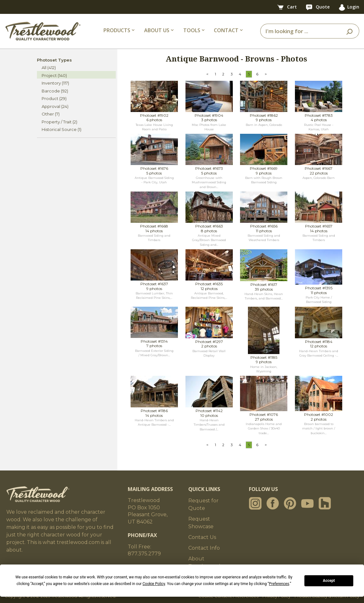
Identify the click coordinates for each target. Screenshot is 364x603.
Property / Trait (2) (59, 122)
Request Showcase (201, 523)
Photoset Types (54, 60)
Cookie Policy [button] (154, 584)
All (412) (49, 68)
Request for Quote (203, 504)
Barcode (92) (55, 91)
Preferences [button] (279, 584)
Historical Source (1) (62, 129)
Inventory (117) (55, 83)
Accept (329, 581)
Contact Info (204, 548)
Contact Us (202, 537)
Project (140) (54, 75)
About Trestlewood (204, 562)
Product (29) (54, 98)
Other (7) (51, 114)
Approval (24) (55, 106)
